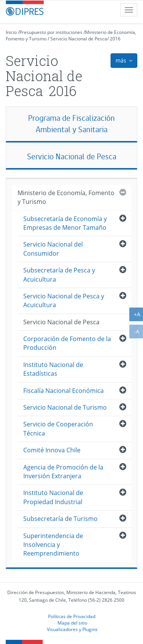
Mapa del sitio (72, 623)
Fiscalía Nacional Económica (63, 391)
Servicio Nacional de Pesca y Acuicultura (64, 300)
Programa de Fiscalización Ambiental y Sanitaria (71, 124)
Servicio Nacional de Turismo (65, 407)
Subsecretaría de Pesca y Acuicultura (59, 275)
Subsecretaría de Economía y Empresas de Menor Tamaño (65, 223)
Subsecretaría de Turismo (60, 519)
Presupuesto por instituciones (51, 32)
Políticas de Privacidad (72, 616)
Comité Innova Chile (52, 450)
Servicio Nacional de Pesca (79, 39)
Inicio (11, 32)
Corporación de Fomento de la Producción (67, 343)
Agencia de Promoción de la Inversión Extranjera (63, 472)
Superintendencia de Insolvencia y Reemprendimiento (53, 545)
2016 (115, 39)
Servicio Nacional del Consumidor (53, 249)
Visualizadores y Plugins (72, 629)
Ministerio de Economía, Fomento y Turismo (66, 197)
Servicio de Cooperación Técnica (58, 429)
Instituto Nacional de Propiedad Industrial (53, 497)
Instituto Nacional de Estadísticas (53, 369)
